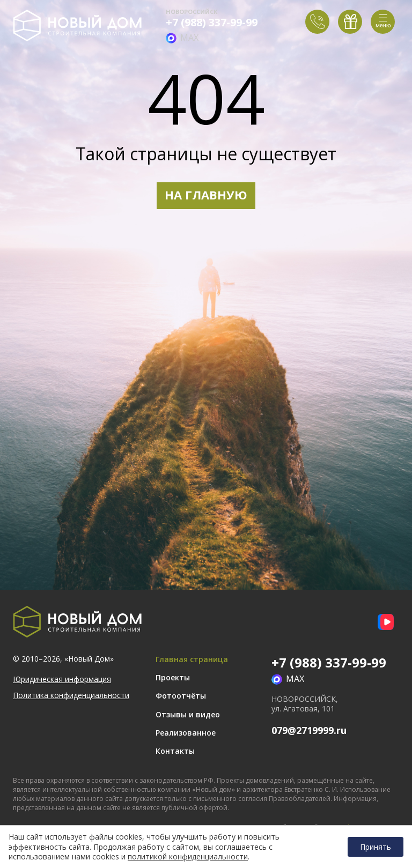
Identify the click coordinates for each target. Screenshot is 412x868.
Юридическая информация (62, 679)
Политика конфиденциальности (71, 695)
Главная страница (192, 659)
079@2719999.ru (309, 730)
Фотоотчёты (181, 696)
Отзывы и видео (188, 714)
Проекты (173, 677)
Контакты (175, 751)
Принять (376, 847)
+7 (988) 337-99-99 (212, 23)
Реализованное (186, 733)
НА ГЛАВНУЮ (206, 195)
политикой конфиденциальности (188, 857)
